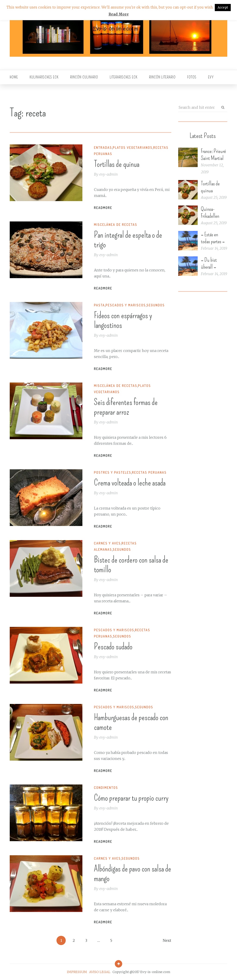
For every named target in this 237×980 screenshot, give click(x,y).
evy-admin (109, 174)
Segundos (156, 305)
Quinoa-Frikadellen (210, 212)
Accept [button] (223, 8)
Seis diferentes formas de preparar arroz (126, 407)
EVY (211, 77)
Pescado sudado (113, 647)
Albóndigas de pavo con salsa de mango (133, 874)
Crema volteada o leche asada (130, 483)
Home (14, 77)
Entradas (103, 148)
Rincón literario (162, 77)
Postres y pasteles (113, 472)
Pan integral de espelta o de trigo (128, 240)
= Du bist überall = (209, 263)
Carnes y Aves (107, 543)
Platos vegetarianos (133, 148)
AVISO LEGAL (100, 972)
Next (167, 940)
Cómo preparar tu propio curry (131, 798)
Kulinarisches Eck (44, 77)
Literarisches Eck (124, 77)
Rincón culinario (84, 77)
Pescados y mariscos (126, 305)
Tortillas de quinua (117, 164)
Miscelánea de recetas (116, 225)
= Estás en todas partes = (213, 238)
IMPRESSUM (77, 972)
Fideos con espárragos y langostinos (123, 320)
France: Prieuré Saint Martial (213, 155)
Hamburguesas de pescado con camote (131, 722)
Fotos (192, 77)
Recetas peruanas (149, 472)
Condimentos (106, 788)
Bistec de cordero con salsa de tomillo (131, 565)
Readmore (103, 208)
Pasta (99, 305)
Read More (119, 14)
